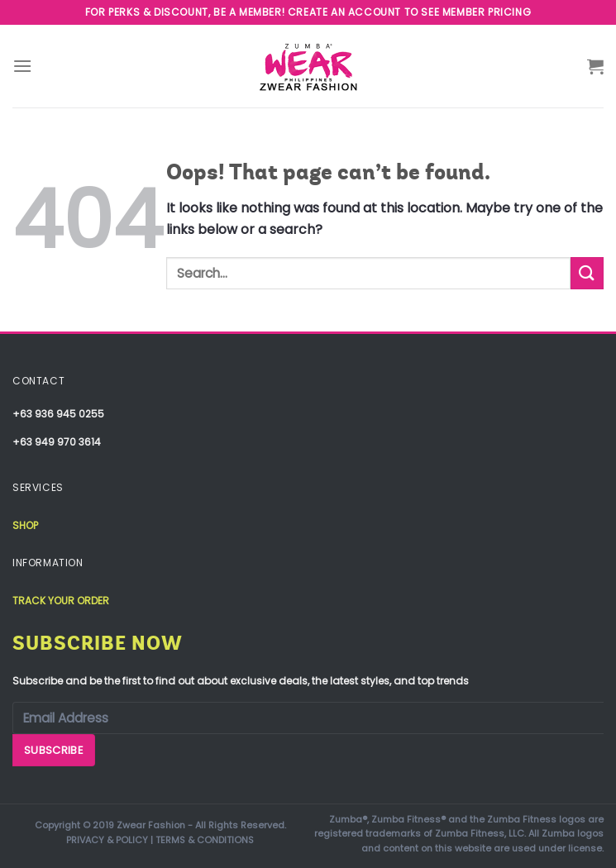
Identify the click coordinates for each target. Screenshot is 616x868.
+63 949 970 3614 (57, 442)
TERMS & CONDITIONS (205, 840)
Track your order (61, 601)
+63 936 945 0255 (58, 414)
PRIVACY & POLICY (107, 840)
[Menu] (22, 66)
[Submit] (587, 273)
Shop (25, 525)
